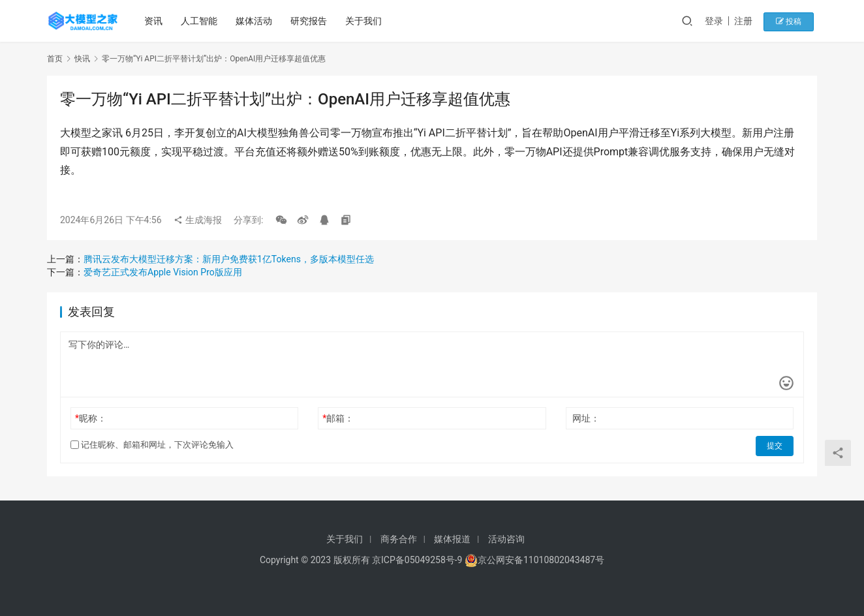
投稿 (794, 21)
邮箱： (338, 418)
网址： (586, 418)
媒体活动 (255, 21)
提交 (775, 445)
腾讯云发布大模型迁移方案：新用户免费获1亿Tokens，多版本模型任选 (229, 259)
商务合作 (399, 539)
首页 (55, 59)
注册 (751, 21)
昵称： (91, 418)
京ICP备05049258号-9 (417, 560)
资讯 (155, 21)
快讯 (82, 59)
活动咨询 (506, 539)
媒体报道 (452, 539)
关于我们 (365, 21)
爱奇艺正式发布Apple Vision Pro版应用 (163, 272)
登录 (722, 21)
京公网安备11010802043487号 (541, 560)
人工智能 (200, 21)
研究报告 (310, 21)
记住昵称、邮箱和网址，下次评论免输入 (152, 445)
